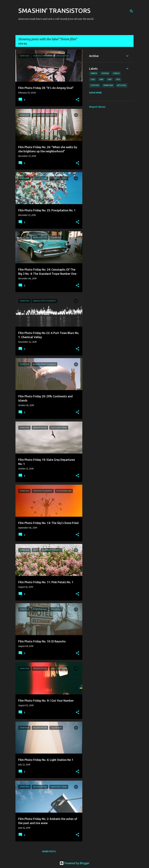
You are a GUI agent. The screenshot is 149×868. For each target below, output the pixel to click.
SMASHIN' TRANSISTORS (54, 11)
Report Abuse (97, 107)
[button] (77, 100)
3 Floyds (95, 85)
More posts (49, 851)
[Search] (131, 11)
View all (23, 44)
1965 (101, 79)
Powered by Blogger (74, 863)
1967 (110, 79)
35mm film (108, 85)
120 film (105, 73)
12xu (93, 79)
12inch (116, 73)
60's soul (122, 85)
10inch (94, 73)
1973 (118, 79)
